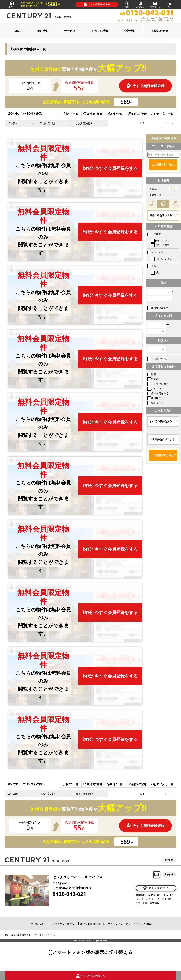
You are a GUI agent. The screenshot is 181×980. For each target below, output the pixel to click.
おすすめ (154, 388)
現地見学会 (155, 403)
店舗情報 (168, 874)
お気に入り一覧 (162, 114)
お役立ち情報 (100, 31)
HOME (12, 4)
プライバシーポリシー (65, 924)
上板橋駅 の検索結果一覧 (28, 49)
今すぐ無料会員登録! (146, 86)
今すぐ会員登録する (97, 4)
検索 (127, 4)
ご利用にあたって (39, 924)
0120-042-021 (69, 894)
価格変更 (154, 398)
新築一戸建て (160, 241)
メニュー (169, 4)
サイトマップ (115, 924)
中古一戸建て (160, 245)
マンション (155, 252)
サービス (70, 31)
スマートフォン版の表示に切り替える (92, 952)
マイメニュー (141, 5)
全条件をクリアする (162, 439)
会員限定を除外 (83, 123)
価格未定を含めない (160, 308)
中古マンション (161, 259)
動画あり (154, 379)
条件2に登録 (137, 114)
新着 (152, 374)
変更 (173, 189)
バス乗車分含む (158, 359)
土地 (152, 266)
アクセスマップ (155, 888)
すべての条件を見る (161, 421)
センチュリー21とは (138, 924)
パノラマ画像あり (159, 384)
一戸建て (154, 234)
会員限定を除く (158, 393)
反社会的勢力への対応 (92, 924)
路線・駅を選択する (161, 215)
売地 (155, 272)
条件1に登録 (93, 114)
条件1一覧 (70, 114)
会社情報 (130, 31)
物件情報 (43, 31)
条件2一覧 (115, 114)
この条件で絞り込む (163, 164)
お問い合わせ (155, 4)
